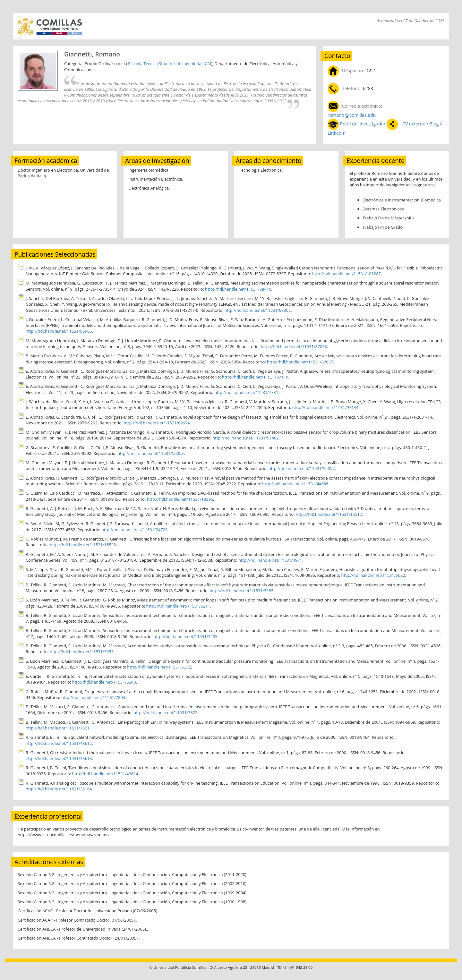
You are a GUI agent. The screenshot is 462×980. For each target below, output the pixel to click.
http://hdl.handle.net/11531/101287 (346, 274)
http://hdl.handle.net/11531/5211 (178, 606)
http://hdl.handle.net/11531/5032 (373, 575)
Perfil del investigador (363, 124)
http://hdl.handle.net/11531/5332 (159, 667)
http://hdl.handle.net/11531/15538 (83, 545)
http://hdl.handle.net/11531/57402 (245, 438)
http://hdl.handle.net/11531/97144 (325, 407)
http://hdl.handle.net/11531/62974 (157, 423)
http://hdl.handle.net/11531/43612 (59, 743)
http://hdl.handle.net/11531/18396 (180, 499)
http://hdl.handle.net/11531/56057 (302, 468)
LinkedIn (337, 133)
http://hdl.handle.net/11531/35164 (59, 789)
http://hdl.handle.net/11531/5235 (186, 636)
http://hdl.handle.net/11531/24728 (134, 530)
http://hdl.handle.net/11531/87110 (255, 377)
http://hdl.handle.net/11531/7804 (93, 697)
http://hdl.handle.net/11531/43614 (105, 774)
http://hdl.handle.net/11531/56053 (150, 453)
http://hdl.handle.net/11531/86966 (59, 331)
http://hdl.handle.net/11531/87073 (294, 346)
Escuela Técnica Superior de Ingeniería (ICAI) (170, 64)
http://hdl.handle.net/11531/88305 (258, 310)
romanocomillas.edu (352, 115)
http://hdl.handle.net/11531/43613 (59, 758)
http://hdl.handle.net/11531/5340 (104, 682)
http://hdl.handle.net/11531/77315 (247, 392)
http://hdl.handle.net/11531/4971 (270, 560)
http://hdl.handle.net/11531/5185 (241, 591)
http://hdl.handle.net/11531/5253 (82, 652)
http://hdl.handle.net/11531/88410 (238, 289)
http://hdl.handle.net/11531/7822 (165, 712)
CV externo (414, 124)
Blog (435, 124)
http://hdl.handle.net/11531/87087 (300, 362)
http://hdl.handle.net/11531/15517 (329, 514)
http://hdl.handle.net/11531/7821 (58, 728)
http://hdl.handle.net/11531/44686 (295, 484)
